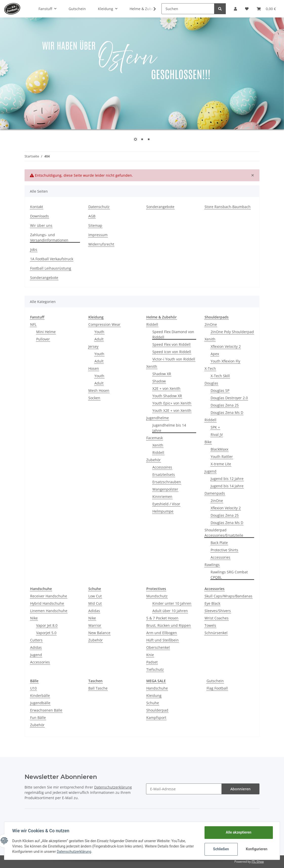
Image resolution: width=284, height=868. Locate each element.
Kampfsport (156, 718)
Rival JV (217, 435)
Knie (150, 655)
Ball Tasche (98, 688)
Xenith (152, 366)
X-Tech (210, 368)
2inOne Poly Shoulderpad (232, 332)
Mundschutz (157, 596)
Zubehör (154, 460)
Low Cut (95, 596)
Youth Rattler (222, 457)
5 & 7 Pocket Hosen (162, 618)
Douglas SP (220, 390)
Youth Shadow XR (167, 396)
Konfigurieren (257, 849)
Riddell (152, 324)
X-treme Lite (221, 464)
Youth (99, 332)
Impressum (98, 235)
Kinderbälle (40, 695)
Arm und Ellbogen (162, 633)
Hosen (94, 368)
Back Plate (219, 543)
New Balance (99, 633)
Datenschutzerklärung (113, 787)
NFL (33, 324)
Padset (152, 662)
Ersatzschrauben (167, 482)
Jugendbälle (40, 703)
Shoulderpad (157, 710)
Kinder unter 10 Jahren (172, 603)
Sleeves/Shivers (218, 611)
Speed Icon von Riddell (172, 352)
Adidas (36, 647)
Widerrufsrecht (101, 244)
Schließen (221, 849)
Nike (34, 618)
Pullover (43, 339)
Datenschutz (99, 207)
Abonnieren (240, 789)
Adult (99, 339)
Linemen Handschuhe (49, 611)
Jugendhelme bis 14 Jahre (169, 428)
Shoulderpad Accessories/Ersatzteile (224, 533)
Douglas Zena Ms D (227, 412)
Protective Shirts (224, 550)
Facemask (155, 438)
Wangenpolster (165, 489)
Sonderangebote (160, 207)
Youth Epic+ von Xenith (172, 403)
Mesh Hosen (99, 390)
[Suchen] (188, 9)
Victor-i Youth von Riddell (174, 359)
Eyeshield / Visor (166, 504)
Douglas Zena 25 (225, 405)
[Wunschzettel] (247, 9)
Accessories (220, 557)
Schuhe (153, 703)
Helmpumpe (163, 511)
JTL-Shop (258, 862)
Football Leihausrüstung (51, 268)
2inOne (211, 324)
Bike (208, 442)
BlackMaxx (219, 449)
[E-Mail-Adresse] (184, 789)
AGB (92, 216)
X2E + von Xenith (166, 388)
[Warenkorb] (266, 9)
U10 (33, 688)
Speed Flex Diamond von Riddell (173, 334)
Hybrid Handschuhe (47, 603)
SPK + (215, 427)
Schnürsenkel (216, 633)
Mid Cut (95, 603)
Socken (94, 398)
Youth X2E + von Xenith (172, 410)
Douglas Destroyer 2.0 (229, 398)
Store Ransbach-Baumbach (228, 207)
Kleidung (154, 695)
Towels (210, 625)
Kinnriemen (162, 497)
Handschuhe (157, 688)
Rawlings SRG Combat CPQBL (229, 575)
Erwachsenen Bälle (46, 710)
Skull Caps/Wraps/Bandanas (228, 596)
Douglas (211, 383)
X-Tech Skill (220, 376)
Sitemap (95, 225)
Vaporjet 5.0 (46, 633)
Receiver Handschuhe (49, 596)
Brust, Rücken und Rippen (169, 625)
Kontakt (37, 207)
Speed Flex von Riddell (171, 344)
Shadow (159, 381)
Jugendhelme (158, 418)
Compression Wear (104, 324)
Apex (215, 354)
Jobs (34, 249)
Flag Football (217, 688)
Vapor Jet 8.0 (47, 625)
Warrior (95, 625)
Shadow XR (162, 374)
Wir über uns (41, 225)
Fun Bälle (38, 718)
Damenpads (215, 493)
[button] (235, 9)
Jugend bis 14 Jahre (227, 486)
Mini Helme (46, 332)
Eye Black (212, 603)
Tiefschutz (155, 669)
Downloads (39, 216)
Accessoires (162, 467)
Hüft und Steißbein (163, 640)
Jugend (210, 471)
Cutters (36, 640)
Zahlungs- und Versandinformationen (49, 237)
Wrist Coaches (217, 618)
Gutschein (215, 681)
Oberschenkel (158, 647)
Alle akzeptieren (238, 832)
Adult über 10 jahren (170, 611)
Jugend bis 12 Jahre (227, 479)
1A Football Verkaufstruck (52, 259)
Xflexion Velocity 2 (226, 346)
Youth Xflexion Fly (225, 361)
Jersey (93, 346)
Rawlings (212, 565)
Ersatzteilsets (164, 475)
